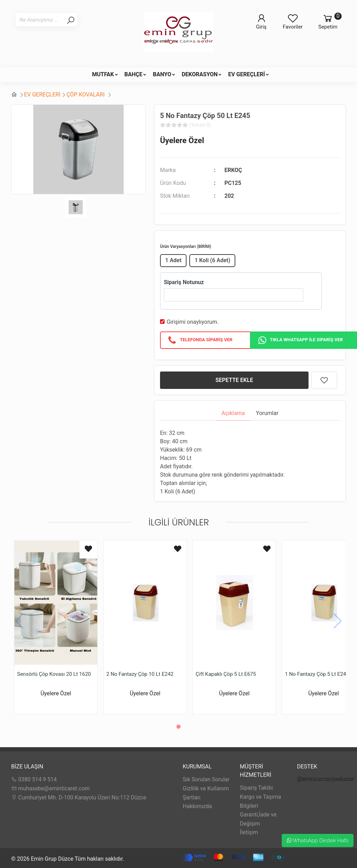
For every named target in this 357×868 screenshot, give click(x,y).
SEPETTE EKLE (234, 380)
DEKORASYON (200, 74)
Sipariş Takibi (256, 788)
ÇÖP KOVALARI (86, 95)
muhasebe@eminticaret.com (50, 788)
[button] (178, 727)
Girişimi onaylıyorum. (193, 322)
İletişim (249, 832)
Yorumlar (267, 413)
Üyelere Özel (182, 140)
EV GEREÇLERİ (246, 74)
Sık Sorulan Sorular (206, 779)
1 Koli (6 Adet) (212, 260)
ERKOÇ (233, 170)
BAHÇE (134, 74)
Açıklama (233, 413)
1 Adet (173, 260)
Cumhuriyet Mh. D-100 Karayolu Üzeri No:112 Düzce (79, 797)
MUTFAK (103, 74)
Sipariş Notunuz (184, 282)
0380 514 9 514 (34, 779)
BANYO (162, 74)
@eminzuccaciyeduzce (325, 779)
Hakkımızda (197, 806)
